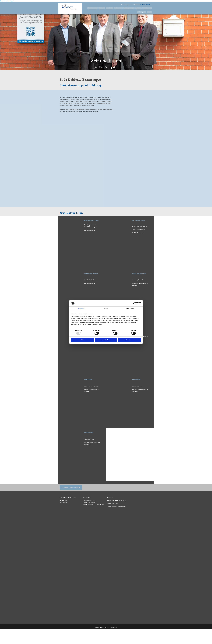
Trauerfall (105, 8)
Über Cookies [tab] (130, 309)
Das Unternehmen (97, 8)
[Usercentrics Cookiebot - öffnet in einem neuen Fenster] (134, 303)
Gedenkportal (113, 8)
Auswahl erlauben (106, 340)
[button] (71, 487)
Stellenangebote (143, 12)
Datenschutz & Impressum (111, 627)
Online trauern (121, 8)
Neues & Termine (148, 8)
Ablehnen (83, 340)
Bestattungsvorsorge (131, 8)
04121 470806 (92, 501)
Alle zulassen (129, 340)
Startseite (97, 627)
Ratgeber (139, 8)
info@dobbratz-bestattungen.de (96, 504)
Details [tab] (106, 309)
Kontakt (150, 12)
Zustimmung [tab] (82, 309)
